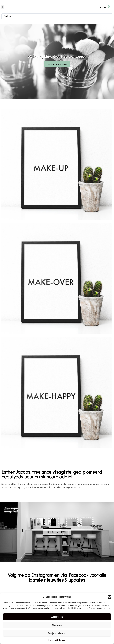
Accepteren (57, 617)
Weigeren (57, 625)
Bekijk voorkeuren (57, 633)
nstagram (43, 575)
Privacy (62, 640)
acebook (80, 575)
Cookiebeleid (53, 640)
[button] (109, 597)
